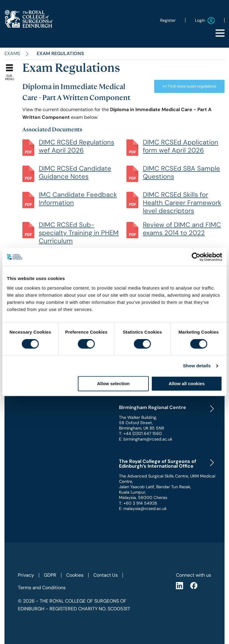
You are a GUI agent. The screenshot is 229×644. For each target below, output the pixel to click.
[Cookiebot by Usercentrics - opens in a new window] (196, 257)
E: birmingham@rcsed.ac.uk (146, 439)
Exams (12, 53)
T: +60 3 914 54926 (138, 503)
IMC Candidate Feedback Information (78, 199)
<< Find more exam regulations (189, 86)
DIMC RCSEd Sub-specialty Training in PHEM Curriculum (79, 233)
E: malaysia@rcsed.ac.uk (143, 508)
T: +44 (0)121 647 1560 (140, 433)
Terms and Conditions (42, 588)
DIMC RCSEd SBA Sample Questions (181, 172)
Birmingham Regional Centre (153, 407)
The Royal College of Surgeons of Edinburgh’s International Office (158, 464)
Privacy (26, 575)
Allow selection (113, 384)
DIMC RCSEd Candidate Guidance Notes (75, 172)
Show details (197, 366)
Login (205, 21)
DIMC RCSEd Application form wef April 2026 (181, 146)
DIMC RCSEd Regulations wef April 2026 (76, 146)
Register (168, 20)
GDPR (50, 575)
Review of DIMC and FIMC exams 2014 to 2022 (182, 229)
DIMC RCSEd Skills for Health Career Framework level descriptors (182, 203)
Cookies (75, 575)
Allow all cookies (187, 384)
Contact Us (106, 575)
